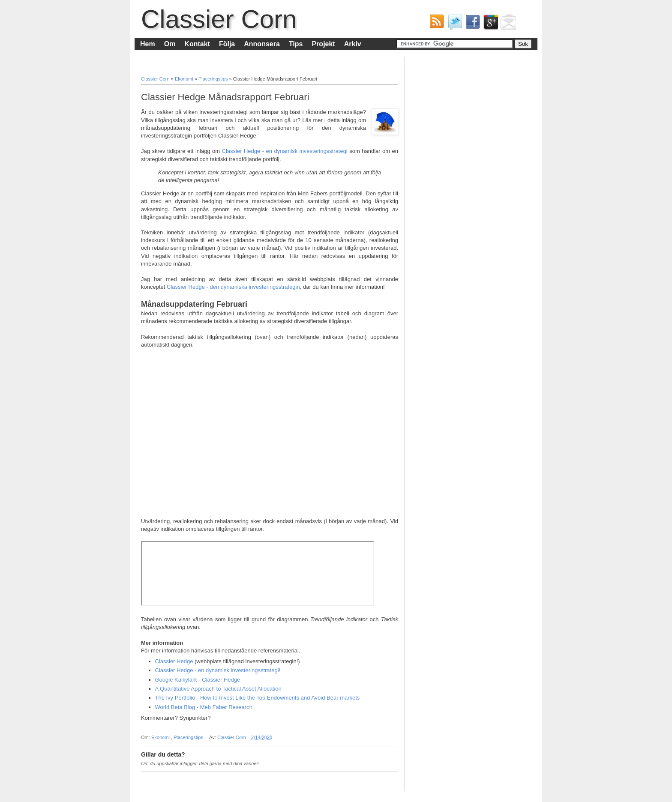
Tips (296, 44)
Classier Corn (219, 19)
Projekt (323, 44)
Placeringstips (214, 79)
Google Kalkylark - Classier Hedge (198, 680)
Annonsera (262, 44)
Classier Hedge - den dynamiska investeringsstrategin (233, 287)
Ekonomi (185, 79)
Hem (148, 44)
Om (170, 44)
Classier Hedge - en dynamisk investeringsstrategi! (218, 670)
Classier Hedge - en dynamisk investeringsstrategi (285, 151)
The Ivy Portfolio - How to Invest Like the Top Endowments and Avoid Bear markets (258, 698)
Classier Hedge (174, 661)
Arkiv (353, 44)
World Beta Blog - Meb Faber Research (204, 707)
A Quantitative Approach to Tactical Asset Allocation (218, 689)
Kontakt (197, 44)
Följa (227, 44)
